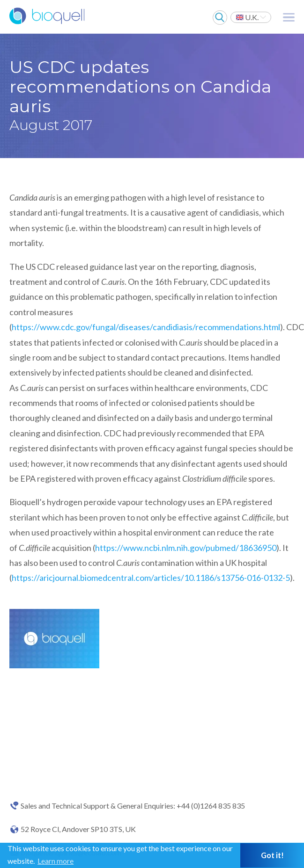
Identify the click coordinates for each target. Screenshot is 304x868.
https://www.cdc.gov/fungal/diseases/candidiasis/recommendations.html (146, 327)
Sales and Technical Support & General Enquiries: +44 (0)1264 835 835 (133, 806)
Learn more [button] (56, 861)
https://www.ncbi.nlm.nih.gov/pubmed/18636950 (186, 548)
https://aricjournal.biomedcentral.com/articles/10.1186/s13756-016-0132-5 (151, 578)
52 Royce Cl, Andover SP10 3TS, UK (78, 829)
